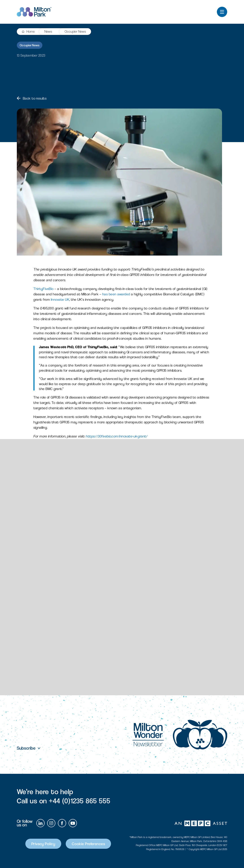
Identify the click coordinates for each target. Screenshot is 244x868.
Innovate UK (60, 300)
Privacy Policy (43, 844)
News (48, 31)
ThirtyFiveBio (44, 289)
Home (31, 31)
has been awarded (116, 294)
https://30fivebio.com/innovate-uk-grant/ (117, 436)
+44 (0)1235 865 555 (80, 801)
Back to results (32, 98)
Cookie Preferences (88, 844)
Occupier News (75, 31)
